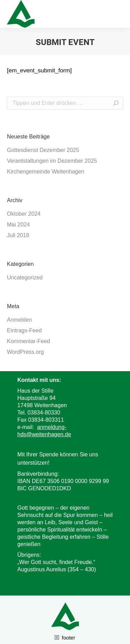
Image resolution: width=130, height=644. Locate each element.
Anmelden (19, 320)
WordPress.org (25, 352)
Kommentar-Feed (29, 341)
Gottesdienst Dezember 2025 (43, 150)
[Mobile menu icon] (119, 14)
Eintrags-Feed (24, 330)
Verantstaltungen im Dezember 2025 (52, 161)
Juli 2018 (18, 235)
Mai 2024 (18, 225)
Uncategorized (25, 278)
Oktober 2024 (24, 214)
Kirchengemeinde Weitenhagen (46, 172)
